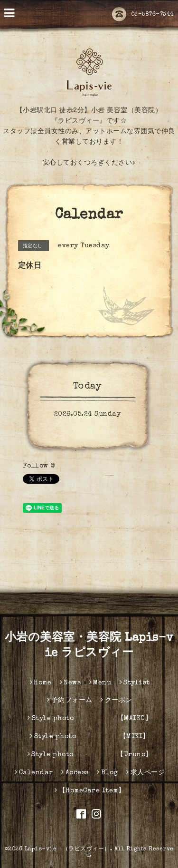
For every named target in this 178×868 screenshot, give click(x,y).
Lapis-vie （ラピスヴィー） (67, 849)
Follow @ (39, 466)
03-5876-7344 (143, 15)
